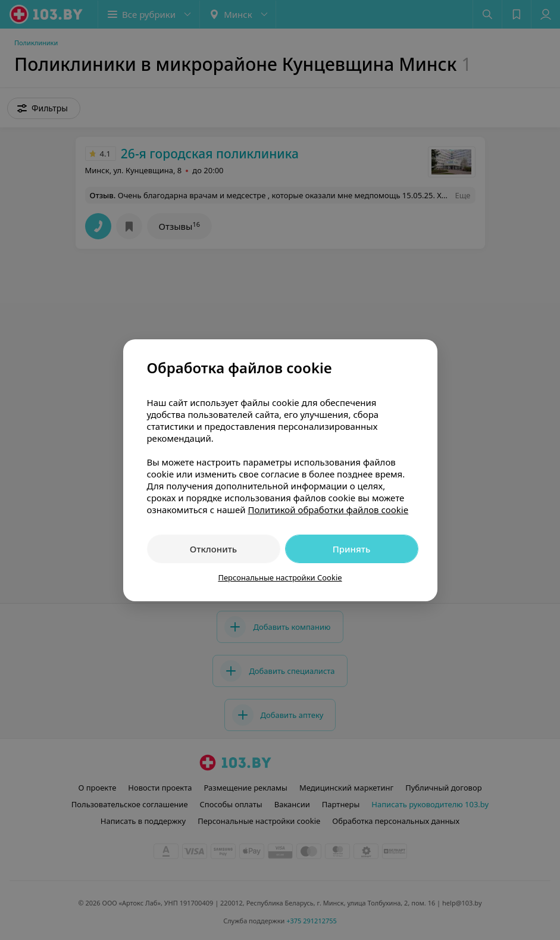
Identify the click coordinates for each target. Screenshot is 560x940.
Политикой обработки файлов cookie (328, 510)
